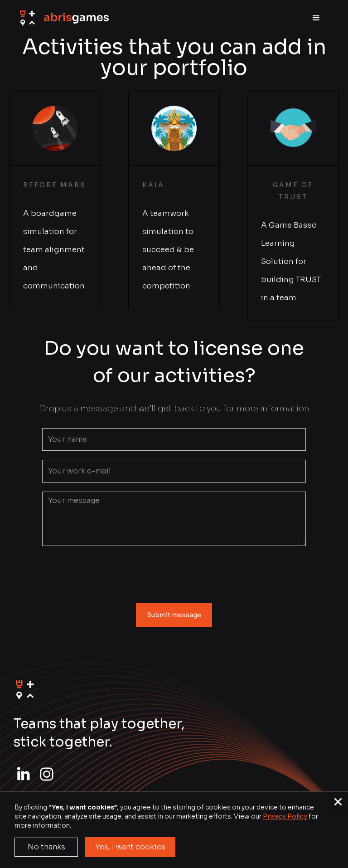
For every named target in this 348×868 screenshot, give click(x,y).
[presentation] (174, 573)
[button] (316, 18)
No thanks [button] (46, 847)
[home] (63, 18)
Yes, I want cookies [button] (130, 847)
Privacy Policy (285, 816)
